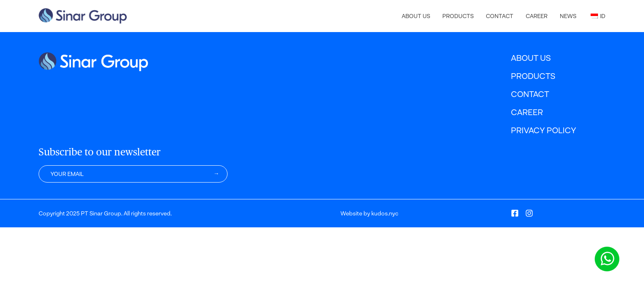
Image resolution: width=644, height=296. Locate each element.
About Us (416, 16)
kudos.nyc (385, 213)
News (568, 16)
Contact (500, 16)
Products (458, 16)
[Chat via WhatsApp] (607, 259)
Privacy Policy (544, 130)
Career (537, 16)
